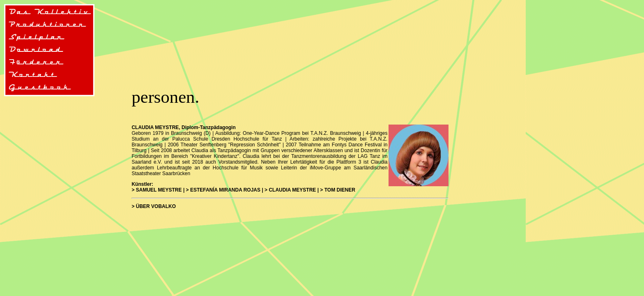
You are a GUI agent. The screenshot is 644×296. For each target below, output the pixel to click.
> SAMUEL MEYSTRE (156, 190)
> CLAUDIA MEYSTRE (290, 190)
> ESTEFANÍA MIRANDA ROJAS (223, 190)
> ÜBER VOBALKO (154, 206)
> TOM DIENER (337, 190)
